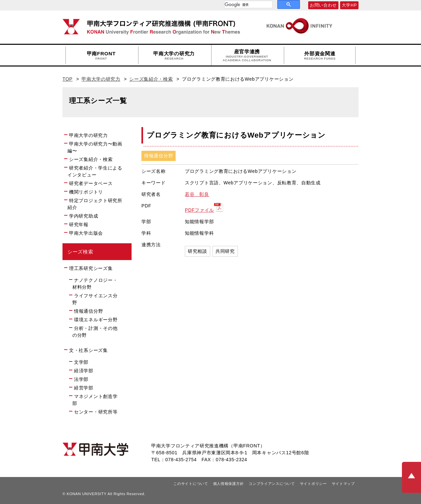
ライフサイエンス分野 (95, 299)
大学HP (349, 5)
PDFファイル (199, 210)
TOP (68, 79)
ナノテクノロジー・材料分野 (95, 284)
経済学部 (84, 371)
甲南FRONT (101, 56)
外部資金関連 (320, 56)
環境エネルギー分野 (96, 320)
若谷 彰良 (197, 194)
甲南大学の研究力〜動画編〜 (95, 147)
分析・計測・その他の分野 (95, 332)
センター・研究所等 (96, 412)
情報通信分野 (88, 311)
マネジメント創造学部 (95, 400)
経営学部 (84, 388)
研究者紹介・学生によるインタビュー (95, 171)
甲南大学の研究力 (174, 56)
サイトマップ (343, 484)
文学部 (81, 362)
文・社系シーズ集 (88, 350)
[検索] (248, 5)
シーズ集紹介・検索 (151, 79)
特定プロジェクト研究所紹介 (95, 204)
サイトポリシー (313, 484)
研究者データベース (94, 183)
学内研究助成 (84, 216)
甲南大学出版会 (86, 233)
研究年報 (79, 225)
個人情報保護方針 (229, 484)
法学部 (81, 379)
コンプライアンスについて (272, 484)
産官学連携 (247, 55)
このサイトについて (191, 484)
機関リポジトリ (89, 192)
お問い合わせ (323, 5)
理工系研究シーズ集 (91, 268)
